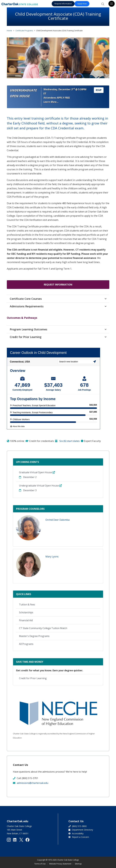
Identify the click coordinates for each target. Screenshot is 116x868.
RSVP (99, 90)
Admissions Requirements (27, 306)
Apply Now (82, 4)
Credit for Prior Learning (26, 337)
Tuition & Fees (27, 605)
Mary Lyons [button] (52, 557)
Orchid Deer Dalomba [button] (57, 520)
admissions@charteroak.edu (33, 783)
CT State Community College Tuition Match (43, 628)
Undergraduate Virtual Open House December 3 (40, 488)
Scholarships (26, 612)
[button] (29, 528)
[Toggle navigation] (112, 4)
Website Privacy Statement (60, 864)
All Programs (26, 644)
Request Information (63, 4)
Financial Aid (26, 620)
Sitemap (78, 864)
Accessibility (78, 833)
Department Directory (82, 830)
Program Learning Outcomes (29, 329)
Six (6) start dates (67, 441)
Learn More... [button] (51, 102)
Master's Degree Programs (34, 636)
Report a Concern (81, 837)
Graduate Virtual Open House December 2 (37, 475)
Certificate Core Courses (26, 299)
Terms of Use (40, 864)
